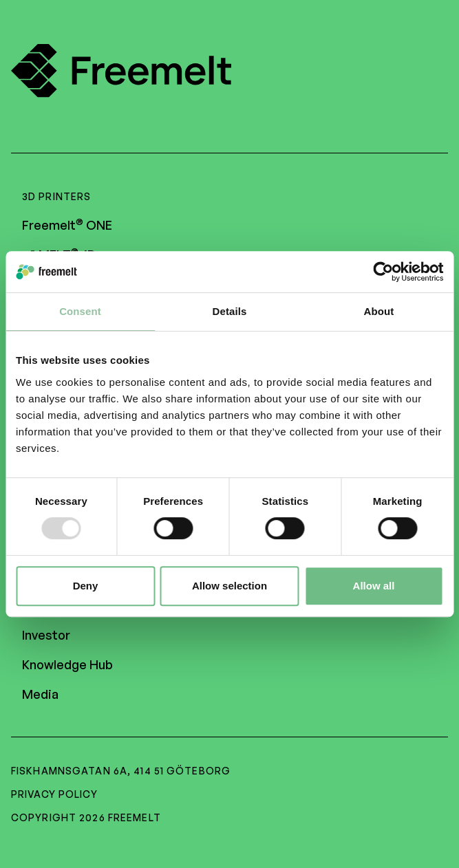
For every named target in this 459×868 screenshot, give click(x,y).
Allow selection (229, 586)
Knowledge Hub (67, 664)
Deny (86, 586)
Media (40, 694)
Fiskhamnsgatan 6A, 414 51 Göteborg (121, 771)
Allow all (374, 586)
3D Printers (56, 196)
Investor (46, 635)
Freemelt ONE (67, 225)
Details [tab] (230, 311)
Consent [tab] (80, 311)
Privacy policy (54, 794)
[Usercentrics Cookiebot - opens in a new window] (383, 272)
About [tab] (379, 311)
